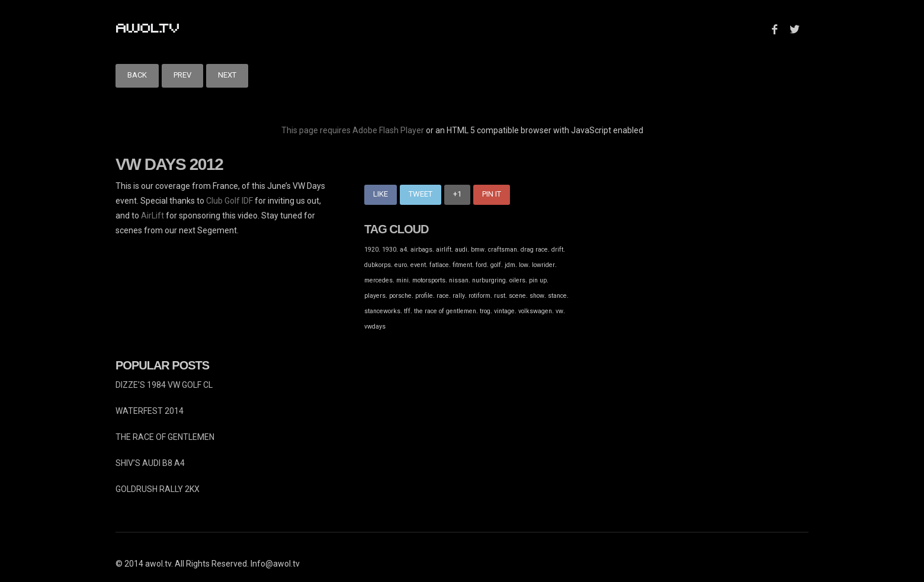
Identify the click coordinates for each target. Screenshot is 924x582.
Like (381, 194)
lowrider (543, 265)
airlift (444, 250)
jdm (510, 265)
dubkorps (378, 265)
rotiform (479, 296)
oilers (517, 280)
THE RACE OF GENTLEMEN (165, 437)
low (524, 265)
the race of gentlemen (445, 311)
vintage (504, 311)
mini (402, 280)
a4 (403, 250)
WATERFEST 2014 (150, 411)
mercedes (378, 280)
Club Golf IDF (230, 201)
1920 (371, 250)
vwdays (375, 327)
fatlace (439, 265)
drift (557, 250)
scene (517, 296)
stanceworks (382, 311)
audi (461, 250)
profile (424, 296)
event (418, 265)
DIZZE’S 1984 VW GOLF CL (164, 385)
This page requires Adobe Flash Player (353, 130)
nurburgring (489, 280)
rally (459, 296)
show (537, 296)
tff (407, 311)
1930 (389, 250)
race (443, 296)
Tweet (421, 194)
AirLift (153, 216)
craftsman (503, 250)
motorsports (429, 280)
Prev (182, 75)
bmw (478, 250)
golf (496, 265)
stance (557, 296)
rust (500, 296)
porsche (400, 296)
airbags (421, 250)
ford (481, 265)
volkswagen (535, 311)
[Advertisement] (671, 262)
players (375, 296)
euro (401, 265)
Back (137, 75)
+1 (457, 194)
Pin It (492, 194)
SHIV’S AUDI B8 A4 (150, 463)
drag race (534, 250)
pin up (538, 280)
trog (485, 311)
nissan (459, 280)
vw (559, 311)
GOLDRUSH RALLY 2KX (158, 489)
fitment (462, 265)
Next (227, 75)
